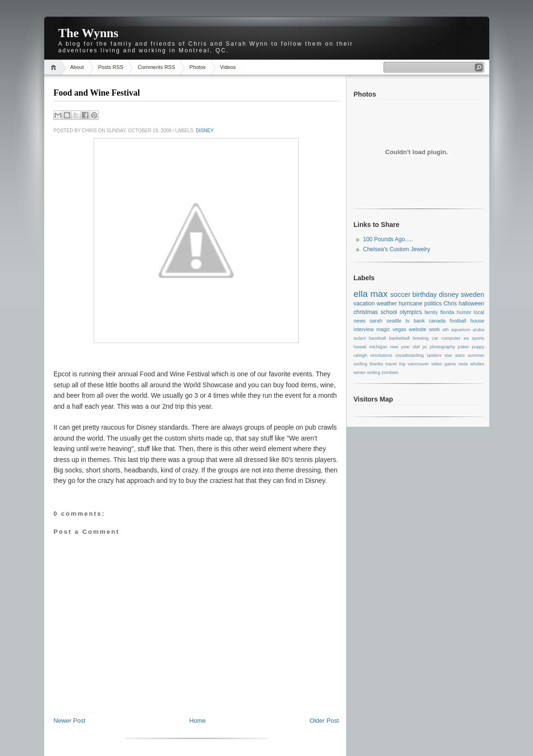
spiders (434, 355)
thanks (376, 364)
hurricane (410, 304)
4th (445, 329)
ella (361, 294)
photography (442, 347)
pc (425, 347)
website (418, 329)
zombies (390, 372)
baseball (378, 338)
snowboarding (409, 355)
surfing (361, 364)
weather (387, 304)
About (77, 67)
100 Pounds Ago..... (388, 239)
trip (402, 364)
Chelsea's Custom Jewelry (397, 249)
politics (433, 304)
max (379, 294)
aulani (360, 338)
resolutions (381, 355)
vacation (364, 304)
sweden (473, 295)
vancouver (418, 364)
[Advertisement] (196, 695)
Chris (450, 304)
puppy (478, 347)
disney (205, 131)
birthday (425, 295)
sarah (376, 321)
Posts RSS (111, 67)
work (434, 329)
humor (464, 312)
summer (476, 355)
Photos (197, 67)
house (477, 321)
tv (407, 321)
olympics (411, 312)
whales (477, 364)
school (389, 312)
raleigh (361, 355)
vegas (400, 329)
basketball (399, 338)
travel (391, 364)
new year (400, 347)
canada (437, 321)
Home (55, 67)
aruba (479, 329)
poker (464, 347)
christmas (366, 312)
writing (374, 372)
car (435, 338)
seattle (394, 321)
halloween (471, 304)
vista (463, 364)
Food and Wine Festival (97, 93)
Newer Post (70, 721)
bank (419, 321)
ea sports (474, 338)
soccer (400, 295)
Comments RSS (156, 67)
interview (364, 329)
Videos (228, 67)
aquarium (461, 329)
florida (447, 312)
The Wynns (88, 33)
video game (444, 364)
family (431, 312)
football (458, 321)
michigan (378, 347)
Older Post (324, 721)
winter (360, 372)
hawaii (360, 347)
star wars (455, 355)
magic (383, 329)
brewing (421, 338)
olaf (416, 347)
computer (451, 338)
